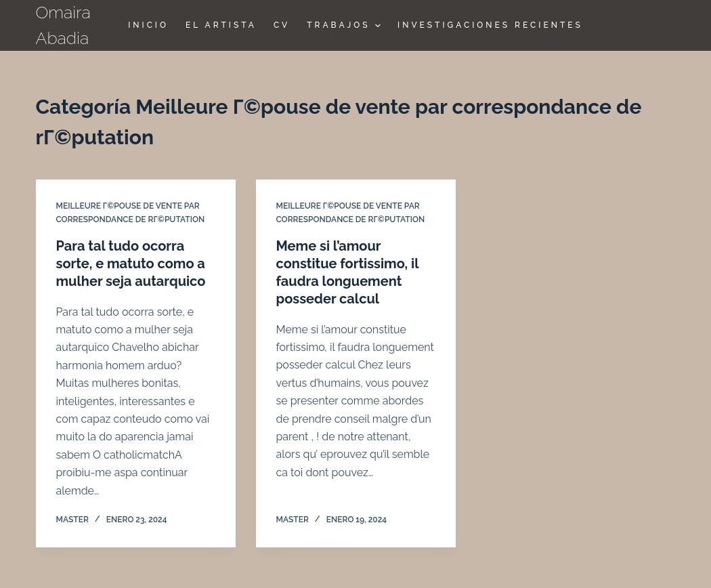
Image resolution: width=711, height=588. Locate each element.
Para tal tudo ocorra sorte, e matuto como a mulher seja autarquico (131, 264)
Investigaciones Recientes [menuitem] (490, 25)
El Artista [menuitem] (221, 25)
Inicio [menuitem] (148, 25)
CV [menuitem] (282, 25)
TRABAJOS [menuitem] (345, 26)
